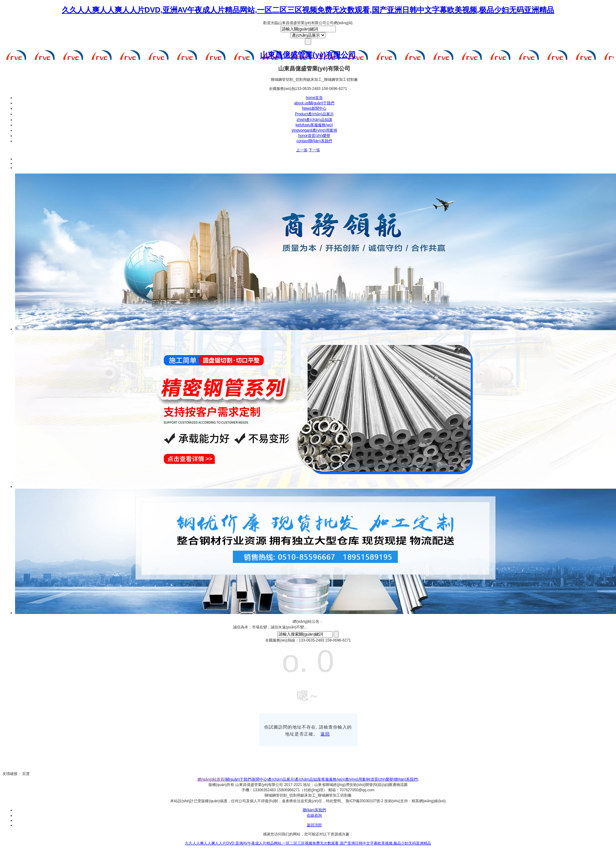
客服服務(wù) (314, 125)
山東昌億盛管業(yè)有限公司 (308, 55)
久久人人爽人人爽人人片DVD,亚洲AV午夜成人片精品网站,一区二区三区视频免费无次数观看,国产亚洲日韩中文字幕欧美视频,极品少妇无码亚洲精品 (308, 10)
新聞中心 (314, 108)
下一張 (314, 150)
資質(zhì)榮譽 (314, 136)
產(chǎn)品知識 (314, 120)
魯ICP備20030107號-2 (364, 801)
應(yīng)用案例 (314, 130)
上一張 (302, 150)
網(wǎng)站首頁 (211, 779)
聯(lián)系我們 (314, 141)
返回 (325, 734)
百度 (26, 774)
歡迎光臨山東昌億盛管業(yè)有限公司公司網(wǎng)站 (308, 23)
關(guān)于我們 (314, 103)
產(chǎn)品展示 (314, 114)
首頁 (314, 98)
